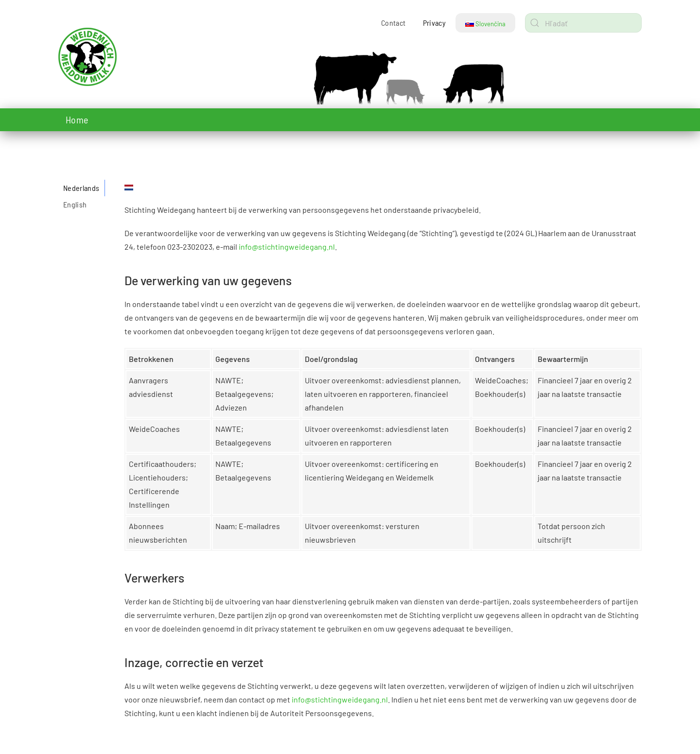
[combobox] (583, 23)
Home (77, 120)
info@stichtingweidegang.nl (287, 247)
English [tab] (75, 204)
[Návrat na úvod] (119, 57)
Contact (393, 23)
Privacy (434, 23)
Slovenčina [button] (485, 24)
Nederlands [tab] (81, 188)
